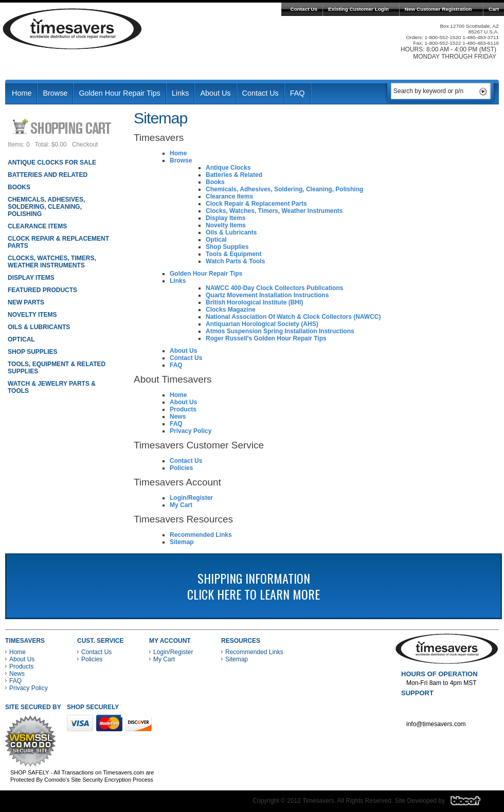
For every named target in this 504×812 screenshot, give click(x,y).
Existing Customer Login (358, 9)
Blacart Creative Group (472, 803)
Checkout (85, 145)
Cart (494, 9)
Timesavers (73, 29)
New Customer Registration (438, 9)
